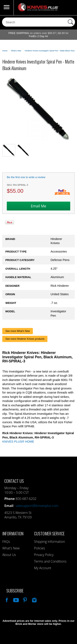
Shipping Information (50, 542)
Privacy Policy (44, 555)
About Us (9, 555)
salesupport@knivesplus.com (37, 506)
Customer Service (49, 533)
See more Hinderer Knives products (25, 339)
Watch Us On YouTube (16, 599)
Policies (40, 548)
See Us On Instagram (34, 599)
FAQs (6, 542)
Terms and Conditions (50, 561)
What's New (11, 548)
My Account (43, 568)
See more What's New (18, 331)
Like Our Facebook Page (6, 599)
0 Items (70, 8)
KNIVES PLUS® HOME (18, 442)
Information (13, 533)
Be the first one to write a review (26, 177)
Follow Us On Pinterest (25, 599)
